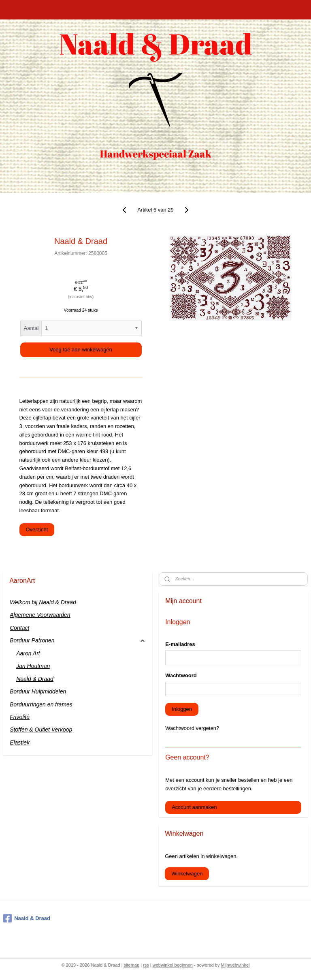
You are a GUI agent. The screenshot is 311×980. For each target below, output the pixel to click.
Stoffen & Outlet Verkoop (41, 730)
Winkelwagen (187, 874)
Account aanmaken (194, 807)
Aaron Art (28, 653)
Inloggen (182, 709)
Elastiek (20, 742)
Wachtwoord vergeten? (192, 728)
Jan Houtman (33, 666)
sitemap (132, 965)
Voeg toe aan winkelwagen (81, 350)
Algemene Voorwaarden (40, 615)
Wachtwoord (181, 675)
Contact (19, 628)
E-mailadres (180, 644)
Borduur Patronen (78, 641)
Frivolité (20, 717)
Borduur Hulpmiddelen (38, 691)
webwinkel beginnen (173, 965)
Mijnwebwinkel (235, 965)
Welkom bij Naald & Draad (43, 602)
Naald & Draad (35, 679)
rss (146, 965)
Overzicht (37, 530)
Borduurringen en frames (41, 704)
